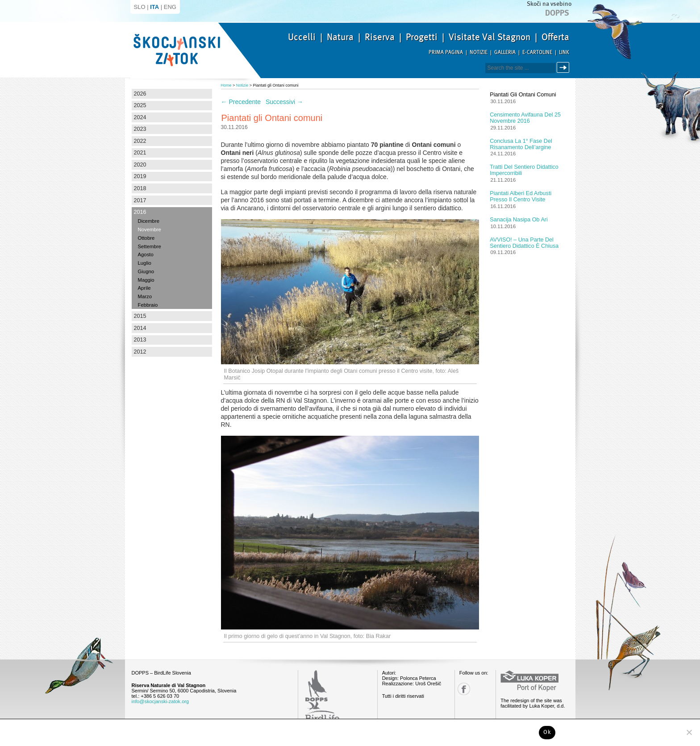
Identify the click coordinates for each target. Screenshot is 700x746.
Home (226, 85)
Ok (547, 732)
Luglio (145, 263)
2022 (140, 141)
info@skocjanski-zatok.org (160, 701)
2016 (140, 212)
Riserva (380, 37)
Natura (340, 37)
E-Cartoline (537, 52)
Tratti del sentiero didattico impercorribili (524, 170)
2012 (140, 352)
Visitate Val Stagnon (490, 37)
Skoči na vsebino (549, 4)
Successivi (284, 102)
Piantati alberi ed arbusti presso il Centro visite (521, 196)
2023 (140, 129)
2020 (140, 165)
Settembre (150, 246)
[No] (689, 732)
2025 (140, 105)
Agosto (146, 254)
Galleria (505, 52)
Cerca (565, 68)
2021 (140, 153)
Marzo (145, 296)
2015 (140, 316)
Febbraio (148, 305)
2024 (140, 117)
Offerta (555, 37)
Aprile (144, 288)
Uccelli (302, 37)
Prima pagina (446, 52)
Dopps (557, 13)
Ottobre (146, 238)
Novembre (150, 229)
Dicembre (149, 221)
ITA (154, 7)
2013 (140, 340)
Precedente (241, 102)
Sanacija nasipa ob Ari (519, 220)
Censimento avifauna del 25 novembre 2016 (525, 118)
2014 (140, 328)
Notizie (479, 52)
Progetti (422, 37)
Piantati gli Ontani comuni (523, 95)
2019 (140, 176)
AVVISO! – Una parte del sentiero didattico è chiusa (524, 243)
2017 (140, 200)
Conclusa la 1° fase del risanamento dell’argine (521, 144)
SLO (140, 7)
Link (564, 52)
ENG (170, 7)
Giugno (146, 271)
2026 (140, 94)
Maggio (146, 280)
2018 (140, 188)
